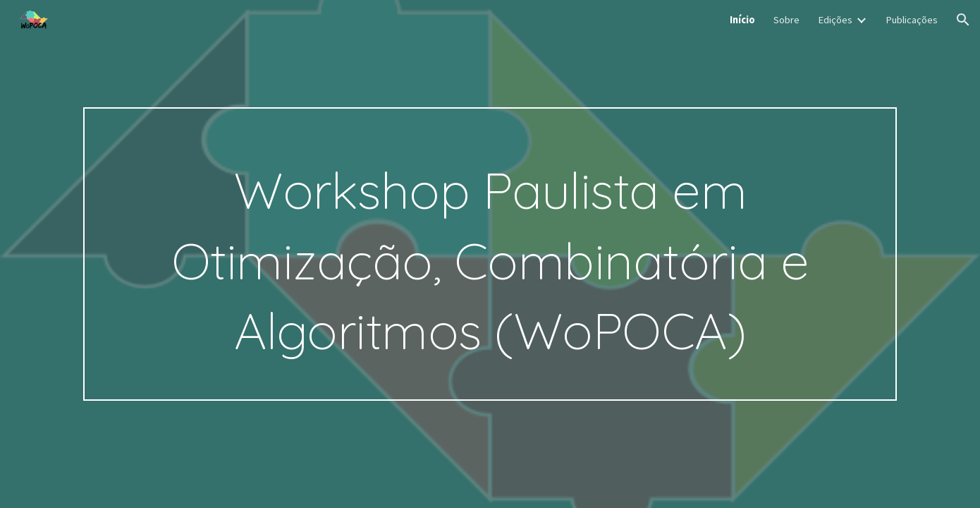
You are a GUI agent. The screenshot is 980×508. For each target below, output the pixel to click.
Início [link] (742, 20)
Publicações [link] (912, 20)
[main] (490, 254)
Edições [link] (835, 20)
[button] (963, 20)
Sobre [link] (786, 20)
